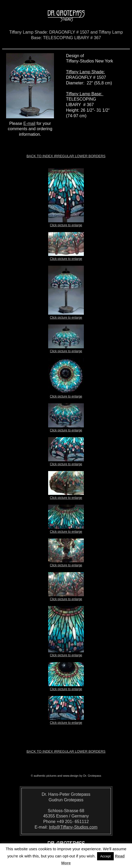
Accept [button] (106, 856)
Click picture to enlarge (66, 224)
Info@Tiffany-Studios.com (73, 827)
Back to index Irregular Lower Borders (66, 156)
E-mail (29, 123)
